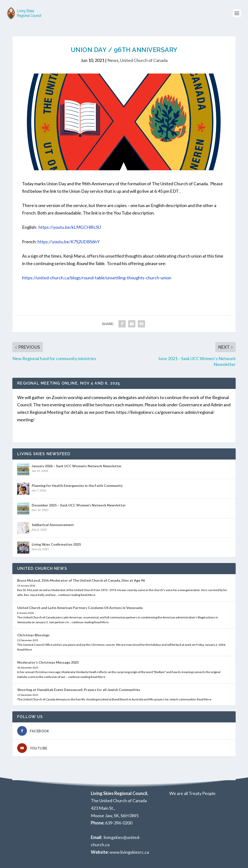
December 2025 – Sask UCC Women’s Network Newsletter (79, 505)
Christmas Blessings (33, 635)
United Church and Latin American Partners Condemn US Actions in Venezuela (80, 608)
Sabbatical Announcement (53, 525)
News (113, 60)
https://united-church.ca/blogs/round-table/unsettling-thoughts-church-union (97, 278)
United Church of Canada (144, 60)
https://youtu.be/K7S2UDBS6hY (69, 242)
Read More (88, 595)
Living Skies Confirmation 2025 (56, 544)
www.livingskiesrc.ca (129, 852)
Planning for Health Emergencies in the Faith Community (77, 486)
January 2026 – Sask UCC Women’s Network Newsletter (77, 466)
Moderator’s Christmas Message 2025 (48, 662)
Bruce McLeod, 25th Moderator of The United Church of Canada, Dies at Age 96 (81, 580)
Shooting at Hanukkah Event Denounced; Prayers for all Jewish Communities (79, 690)
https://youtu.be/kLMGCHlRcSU (70, 227)
